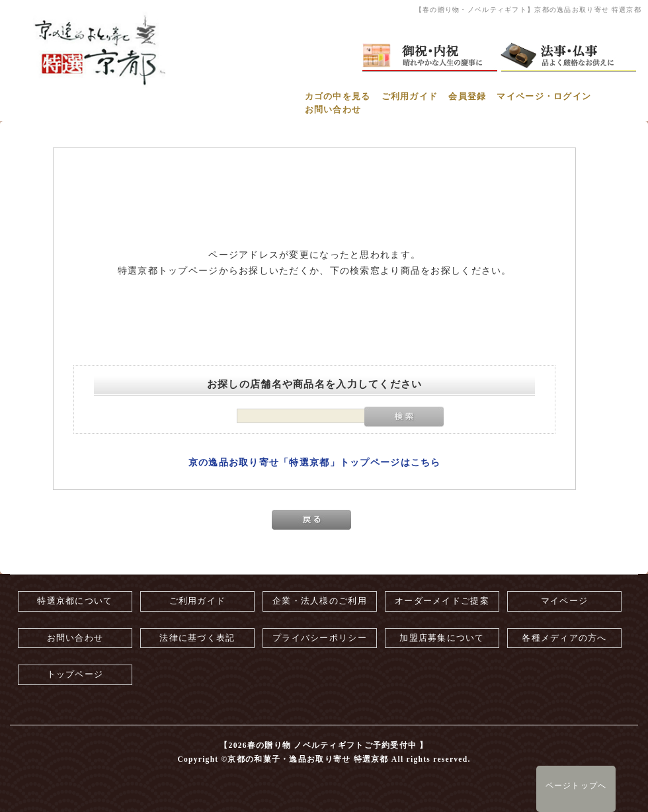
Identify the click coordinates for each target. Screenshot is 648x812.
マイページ (564, 601)
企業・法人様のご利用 (320, 601)
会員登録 (467, 97)
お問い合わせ (333, 110)
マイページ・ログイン (544, 97)
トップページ (75, 674)
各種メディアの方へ (564, 638)
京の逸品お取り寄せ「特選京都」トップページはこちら (315, 463)
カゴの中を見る (338, 97)
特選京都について (75, 601)
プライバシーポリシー (320, 638)
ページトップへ (576, 786)
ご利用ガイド (410, 97)
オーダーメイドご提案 (442, 601)
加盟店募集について (442, 638)
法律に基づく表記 (197, 638)
